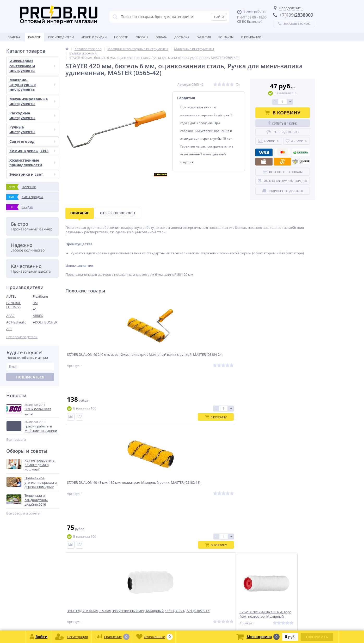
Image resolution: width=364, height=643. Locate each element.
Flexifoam (40, 296)
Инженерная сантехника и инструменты (32, 66)
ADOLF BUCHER (45, 322)
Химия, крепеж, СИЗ (32, 151)
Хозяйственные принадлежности (32, 163)
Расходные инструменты (32, 115)
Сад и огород (32, 141)
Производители (61, 37)
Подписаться (30, 377)
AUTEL (11, 296)
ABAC (10, 316)
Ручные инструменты (32, 129)
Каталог (34, 37)
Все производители (22, 337)
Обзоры (142, 37)
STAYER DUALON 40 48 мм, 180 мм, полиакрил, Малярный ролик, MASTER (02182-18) (159, 360)
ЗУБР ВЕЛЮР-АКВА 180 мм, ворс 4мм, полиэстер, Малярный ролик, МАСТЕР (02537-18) (283, 360)
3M (35, 303)
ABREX (38, 316)
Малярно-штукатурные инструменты (32, 85)
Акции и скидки (94, 37)
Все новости (16, 440)
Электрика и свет (32, 174)
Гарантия (204, 37)
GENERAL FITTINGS (14, 305)
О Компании (251, 37)
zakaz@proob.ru (73, 618)
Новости (121, 37)
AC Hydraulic (16, 322)
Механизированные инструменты (32, 101)
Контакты (226, 37)
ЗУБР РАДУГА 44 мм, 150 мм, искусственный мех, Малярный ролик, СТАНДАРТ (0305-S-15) (220, 360)
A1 (35, 309)
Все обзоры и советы (23, 513)
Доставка (182, 37)
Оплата (161, 37)
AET (9, 329)
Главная (14, 37)
